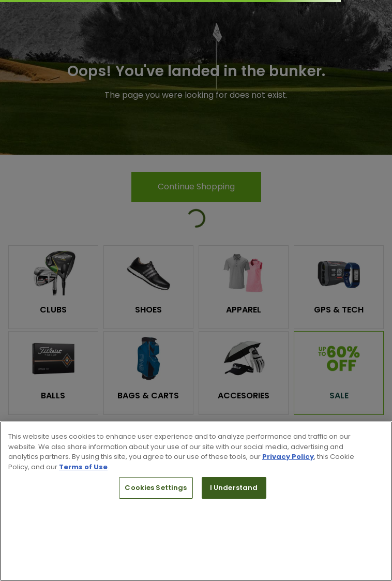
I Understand (234, 488)
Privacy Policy (288, 457)
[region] (196, 501)
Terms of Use (83, 467)
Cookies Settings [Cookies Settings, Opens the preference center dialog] (156, 488)
